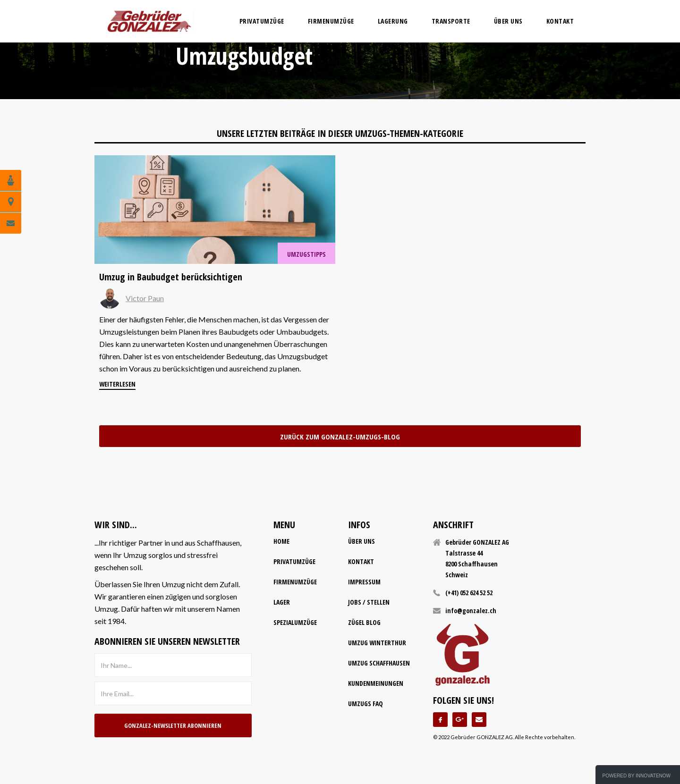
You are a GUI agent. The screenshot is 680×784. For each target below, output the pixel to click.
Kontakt (560, 21)
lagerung (393, 21)
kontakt (361, 561)
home (281, 541)
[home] (149, 21)
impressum (364, 582)
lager (282, 602)
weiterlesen (117, 384)
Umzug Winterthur (377, 643)
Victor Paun (145, 298)
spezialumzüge (295, 622)
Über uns (508, 21)
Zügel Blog (364, 622)
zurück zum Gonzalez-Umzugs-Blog (340, 437)
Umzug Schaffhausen (379, 663)
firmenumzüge (331, 21)
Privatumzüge (294, 561)
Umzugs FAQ (365, 704)
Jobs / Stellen (369, 602)
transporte (451, 21)
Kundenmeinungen (376, 683)
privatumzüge (262, 21)
